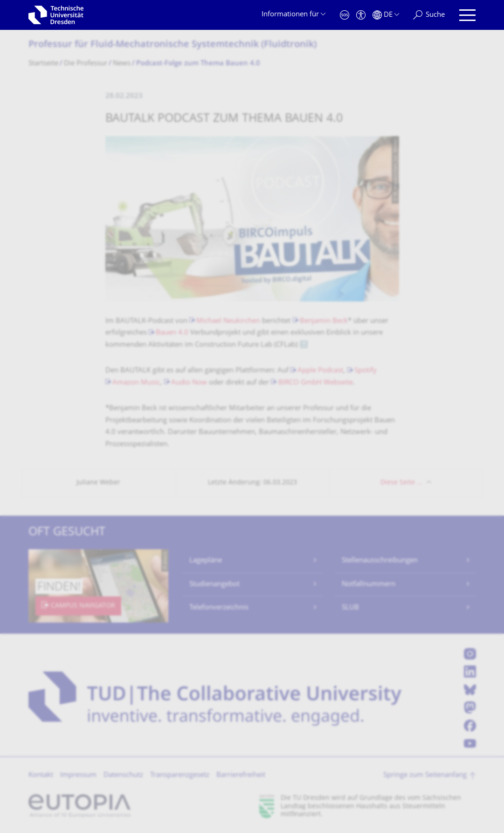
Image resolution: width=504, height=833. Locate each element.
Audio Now (189, 383)
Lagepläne (206, 561)
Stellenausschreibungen (380, 561)
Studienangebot (214, 584)
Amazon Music (136, 383)
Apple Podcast (320, 371)
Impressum (78, 775)
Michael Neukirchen (228, 321)
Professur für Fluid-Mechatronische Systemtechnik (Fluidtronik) (173, 45)
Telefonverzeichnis (219, 608)
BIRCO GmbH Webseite (316, 383)
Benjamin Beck (324, 321)
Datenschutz (123, 775)
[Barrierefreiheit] (361, 15)
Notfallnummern (369, 584)
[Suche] (429, 15)
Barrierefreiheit (241, 775)
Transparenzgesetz (180, 775)
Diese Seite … (401, 483)
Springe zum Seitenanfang (425, 775)
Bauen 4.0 (172, 333)
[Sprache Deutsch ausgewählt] (386, 15)
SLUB (350, 608)
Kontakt (41, 775)
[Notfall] (345, 15)
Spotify (366, 371)
